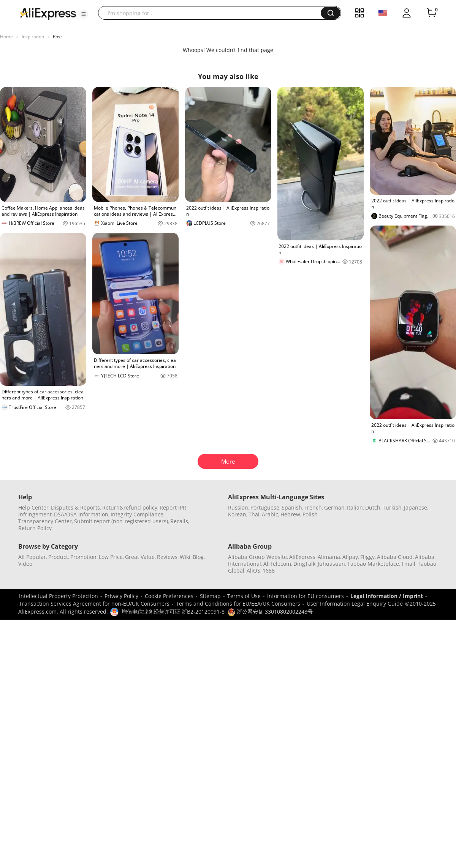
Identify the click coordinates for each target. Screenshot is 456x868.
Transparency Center (45, 521)
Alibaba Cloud (395, 557)
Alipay (350, 557)
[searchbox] (212, 13)
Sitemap (210, 596)
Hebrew (290, 514)
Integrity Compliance (137, 514)
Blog (198, 557)
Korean (237, 514)
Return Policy (35, 528)
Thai (254, 514)
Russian (238, 507)
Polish (310, 514)
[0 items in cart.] (432, 13)
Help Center (33, 507)
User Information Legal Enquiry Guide (355, 604)
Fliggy (367, 557)
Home (6, 37)
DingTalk (304, 564)
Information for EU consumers (306, 596)
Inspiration (33, 37)
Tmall (408, 564)
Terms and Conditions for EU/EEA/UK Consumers (238, 604)
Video (25, 564)
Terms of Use (244, 596)
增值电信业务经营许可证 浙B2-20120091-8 (173, 612)
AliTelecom (277, 564)
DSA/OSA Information (81, 514)
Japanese (416, 507)
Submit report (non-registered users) (121, 521)
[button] (84, 14)
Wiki (185, 557)
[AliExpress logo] (48, 13)
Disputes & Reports (75, 507)
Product (58, 557)
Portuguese (265, 507)
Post (57, 37)
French (313, 507)
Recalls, (180, 521)
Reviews (167, 557)
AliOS (253, 571)
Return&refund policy (130, 507)
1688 (269, 571)
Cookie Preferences (169, 596)
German (334, 507)
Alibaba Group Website (257, 557)
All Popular (32, 557)
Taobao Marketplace (373, 564)
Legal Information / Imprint (387, 596)
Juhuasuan (331, 564)
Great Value (140, 557)
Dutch (373, 507)
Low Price (111, 557)
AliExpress (302, 557)
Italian (355, 507)
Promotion (83, 557)
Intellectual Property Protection (59, 596)
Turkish (392, 507)
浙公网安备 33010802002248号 (270, 612)
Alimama (329, 557)
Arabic (270, 514)
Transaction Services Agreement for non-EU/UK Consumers (94, 604)
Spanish (292, 507)
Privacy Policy (121, 596)
